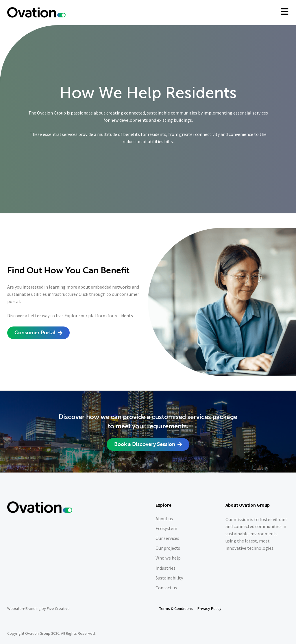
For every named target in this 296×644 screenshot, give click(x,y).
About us (164, 519)
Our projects (168, 548)
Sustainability (169, 578)
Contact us (166, 588)
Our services (167, 538)
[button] (38, 333)
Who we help (168, 558)
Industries (165, 568)
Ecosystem (166, 528)
